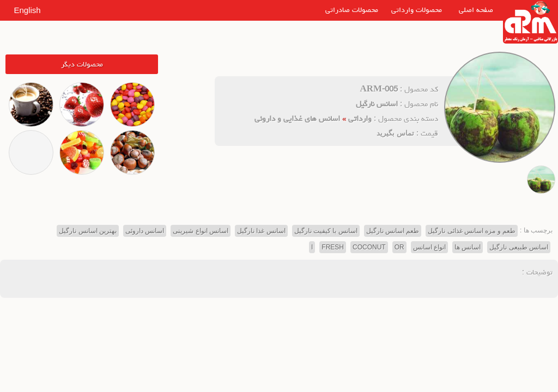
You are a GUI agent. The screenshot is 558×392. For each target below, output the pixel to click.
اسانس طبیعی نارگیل (519, 247)
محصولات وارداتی (417, 10)
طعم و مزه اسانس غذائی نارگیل (472, 231)
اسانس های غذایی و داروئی (297, 118)
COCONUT (369, 247)
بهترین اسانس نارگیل (88, 231)
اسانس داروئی (145, 231)
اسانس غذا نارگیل (261, 231)
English (27, 10)
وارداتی (360, 118)
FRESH (333, 247)
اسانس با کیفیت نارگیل (326, 231)
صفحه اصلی (476, 10)
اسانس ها (468, 247)
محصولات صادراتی (352, 10)
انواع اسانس (429, 247)
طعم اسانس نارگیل (393, 231)
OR (399, 247)
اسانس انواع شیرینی (201, 231)
